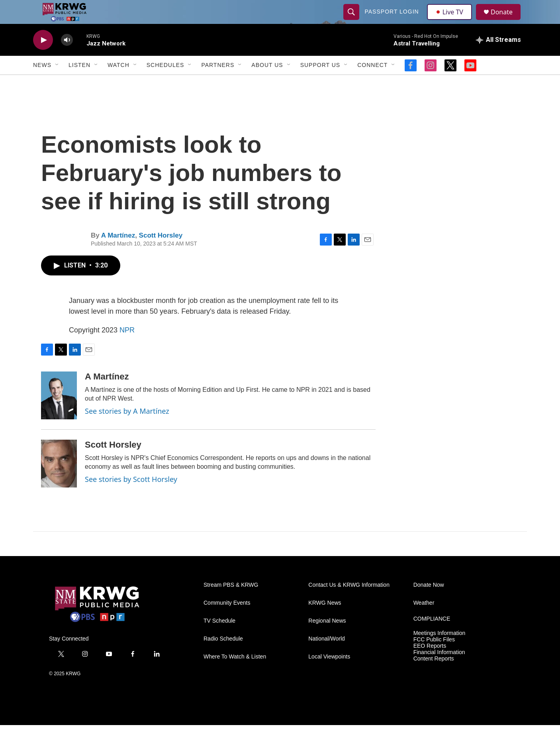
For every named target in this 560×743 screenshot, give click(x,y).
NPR (127, 348)
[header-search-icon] (352, 21)
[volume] (67, 58)
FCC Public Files (434, 657)
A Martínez (118, 253)
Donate (507, 21)
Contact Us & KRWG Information (349, 603)
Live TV (452, 21)
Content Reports (434, 677)
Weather (424, 621)
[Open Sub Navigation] (57, 83)
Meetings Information (440, 651)
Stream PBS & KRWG (231, 603)
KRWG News (325, 621)
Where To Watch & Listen (235, 675)
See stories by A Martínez (127, 429)
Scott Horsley (161, 253)
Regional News (327, 639)
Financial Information (439, 670)
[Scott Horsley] (59, 482)
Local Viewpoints (329, 675)
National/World (327, 657)
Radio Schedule (223, 657)
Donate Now (429, 603)
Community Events (227, 621)
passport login (393, 21)
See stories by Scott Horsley (131, 497)
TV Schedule (219, 639)
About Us (267, 83)
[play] (43, 58)
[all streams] (498, 58)
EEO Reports (430, 664)
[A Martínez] (59, 413)
